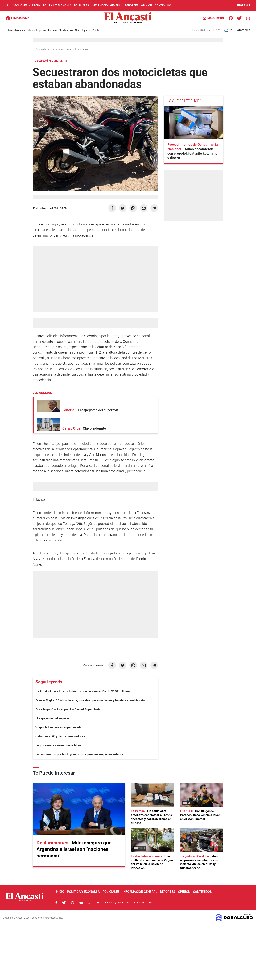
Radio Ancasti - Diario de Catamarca (18, 18)
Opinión (147, 5)
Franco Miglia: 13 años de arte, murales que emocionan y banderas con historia (90, 700)
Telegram (98, 903)
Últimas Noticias (15, 30)
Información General (107, 5)
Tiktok (90, 903)
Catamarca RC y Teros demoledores (60, 736)
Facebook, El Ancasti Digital (56, 903)
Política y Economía (57, 5)
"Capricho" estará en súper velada (59, 727)
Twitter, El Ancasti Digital (64, 903)
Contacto (98, 30)
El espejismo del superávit (53, 718)
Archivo (52, 30)
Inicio (36, 5)
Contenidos (163, 5)
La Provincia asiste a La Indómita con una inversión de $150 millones (83, 691)
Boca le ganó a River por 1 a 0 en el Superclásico (69, 709)
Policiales (81, 5)
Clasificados (66, 30)
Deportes (132, 5)
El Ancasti (40, 49)
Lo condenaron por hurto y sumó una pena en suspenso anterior (79, 754)
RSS (151, 903)
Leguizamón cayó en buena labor (58, 745)
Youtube (81, 903)
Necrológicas (83, 30)
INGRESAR (244, 5)
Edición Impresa (36, 30)
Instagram (72, 903)
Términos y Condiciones (117, 903)
